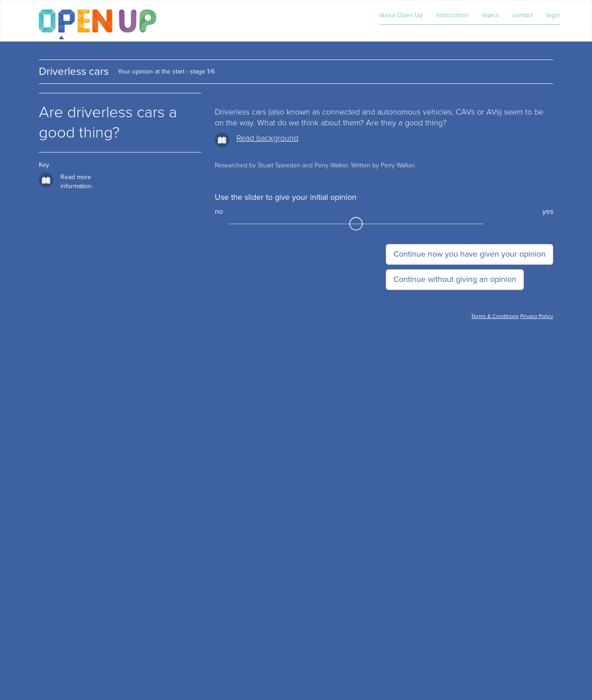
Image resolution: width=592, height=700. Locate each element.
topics (491, 15)
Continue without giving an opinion (455, 279)
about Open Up (401, 15)
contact (523, 15)
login (553, 15)
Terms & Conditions (495, 316)
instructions (453, 15)
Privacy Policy (537, 316)
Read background (267, 138)
